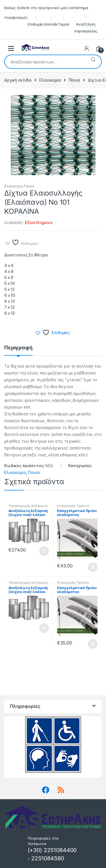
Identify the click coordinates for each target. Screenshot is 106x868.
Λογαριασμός (16, 17)
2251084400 (60, 850)
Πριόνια (83, 506)
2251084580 (48, 858)
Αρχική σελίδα (18, 80)
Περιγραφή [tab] (18, 348)
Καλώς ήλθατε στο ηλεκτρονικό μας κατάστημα (46, 8)
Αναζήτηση (93, 62)
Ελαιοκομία (50, 80)
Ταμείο (64, 24)
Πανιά (74, 80)
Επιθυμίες (36, 24)
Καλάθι (51, 24)
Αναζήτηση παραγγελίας (86, 28)
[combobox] (45, 62)
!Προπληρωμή (19, 506)
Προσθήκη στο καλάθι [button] (44, 551)
